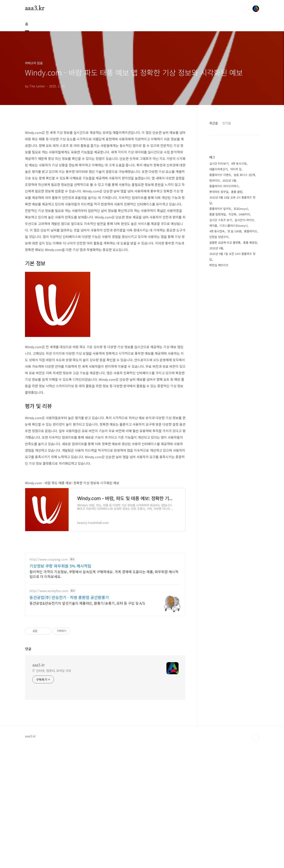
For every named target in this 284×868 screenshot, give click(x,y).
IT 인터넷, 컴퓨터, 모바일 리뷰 (52, 792)
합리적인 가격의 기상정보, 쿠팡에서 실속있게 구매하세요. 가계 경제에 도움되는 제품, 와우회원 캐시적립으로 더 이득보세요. (104, 695)
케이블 (213, 226)
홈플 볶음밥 (250, 242)
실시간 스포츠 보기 (221, 220)
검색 (246, 9)
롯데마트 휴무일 (219, 192)
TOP (256, 859)
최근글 (214, 123)
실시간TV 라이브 (244, 220)
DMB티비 (244, 214)
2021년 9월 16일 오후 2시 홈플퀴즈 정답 (232, 200)
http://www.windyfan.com (49, 712)
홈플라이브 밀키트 (220, 209)
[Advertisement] (105, 155)
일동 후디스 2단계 (244, 175)
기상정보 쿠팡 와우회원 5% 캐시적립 (60, 687)
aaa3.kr (35, 8)
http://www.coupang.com (49, 681)
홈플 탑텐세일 (218, 214)
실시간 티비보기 (219, 163)
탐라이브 (215, 180)
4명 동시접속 (217, 231)
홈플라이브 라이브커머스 (224, 186)
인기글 (227, 123)
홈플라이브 (251, 231)
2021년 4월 (216, 248)
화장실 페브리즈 (219, 265)
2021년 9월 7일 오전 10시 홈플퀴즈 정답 (232, 257)
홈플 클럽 (237, 192)
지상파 (232, 214)
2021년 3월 (229, 180)
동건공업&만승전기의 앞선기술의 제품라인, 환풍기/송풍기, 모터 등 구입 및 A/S (87, 724)
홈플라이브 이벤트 (220, 175)
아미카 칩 (236, 169)
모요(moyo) (241, 209)
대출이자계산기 (218, 169)
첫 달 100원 (234, 231)
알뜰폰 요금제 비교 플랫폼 (225, 242)
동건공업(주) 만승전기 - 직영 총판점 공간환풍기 (69, 719)
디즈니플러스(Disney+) (234, 226)
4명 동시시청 (239, 163)
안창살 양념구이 (219, 237)
